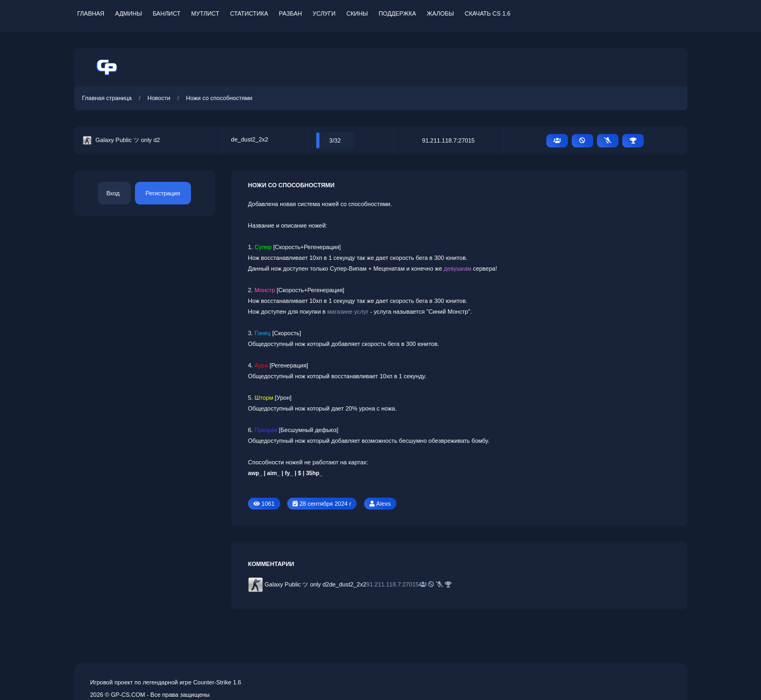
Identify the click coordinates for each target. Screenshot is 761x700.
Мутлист (205, 13)
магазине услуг (348, 312)
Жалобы (440, 13)
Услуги (324, 13)
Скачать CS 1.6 (488, 13)
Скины (357, 13)
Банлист (167, 13)
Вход (113, 193)
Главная (91, 13)
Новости (159, 98)
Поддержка (397, 13)
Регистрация (163, 193)
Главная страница (107, 98)
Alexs (384, 504)
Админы (129, 13)
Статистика (249, 13)
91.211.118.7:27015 (449, 140)
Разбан (291, 13)
